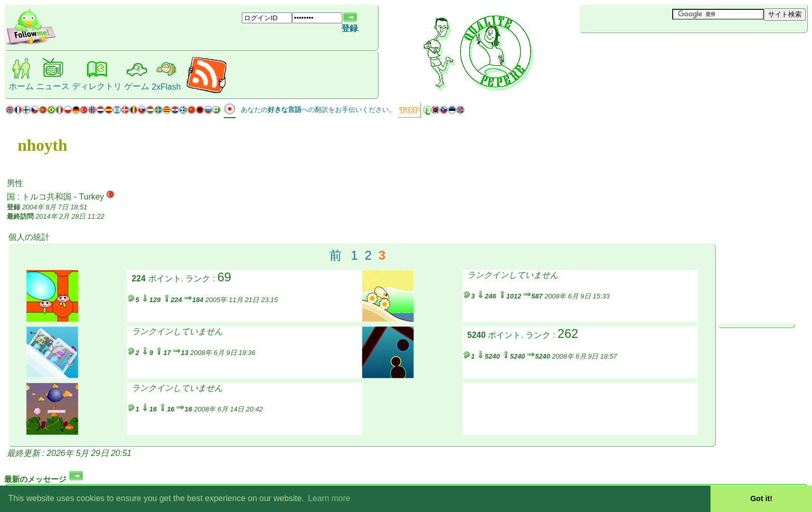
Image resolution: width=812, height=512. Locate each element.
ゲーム (137, 86)
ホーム (21, 86)
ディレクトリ (97, 86)
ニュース (53, 86)
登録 (350, 28)
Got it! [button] (761, 499)
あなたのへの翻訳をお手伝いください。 (318, 110)
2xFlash (166, 87)
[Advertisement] (641, 50)
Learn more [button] (329, 498)
